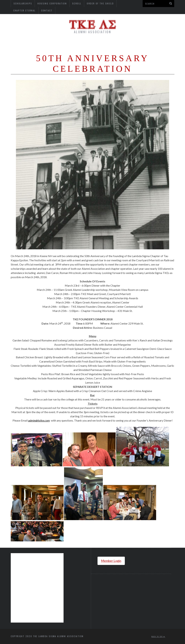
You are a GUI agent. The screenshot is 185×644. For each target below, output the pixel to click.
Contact (19, 10)
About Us (59, 44)
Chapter (116, 44)
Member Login (111, 561)
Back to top (158, 636)
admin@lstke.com (39, 420)
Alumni (97, 44)
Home (41, 44)
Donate (79, 44)
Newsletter (139, 44)
